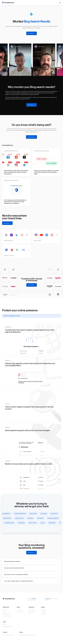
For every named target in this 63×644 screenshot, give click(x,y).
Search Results (7, 614)
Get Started (32, 33)
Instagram (44, 612)
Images (5, 610)
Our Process (20, 612)
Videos (5, 612)
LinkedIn (43, 610)
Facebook (43, 614)
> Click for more (7, 616)
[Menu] (60, 3)
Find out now (31, 137)
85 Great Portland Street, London (28, 635)
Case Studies (32, 612)
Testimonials (32, 610)
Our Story (19, 610)
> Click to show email (8, 635)
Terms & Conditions (8, 627)
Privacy (5, 625)
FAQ (30, 614)
